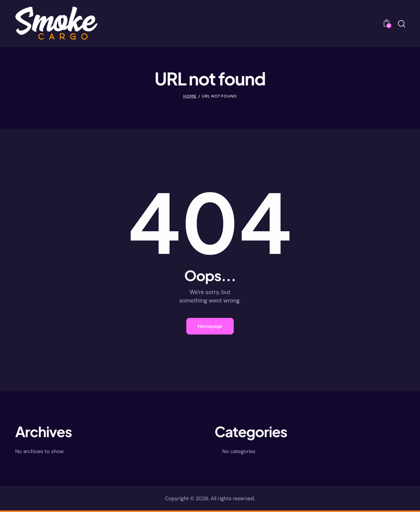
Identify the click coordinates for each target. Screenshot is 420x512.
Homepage (210, 327)
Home (190, 97)
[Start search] (401, 24)
